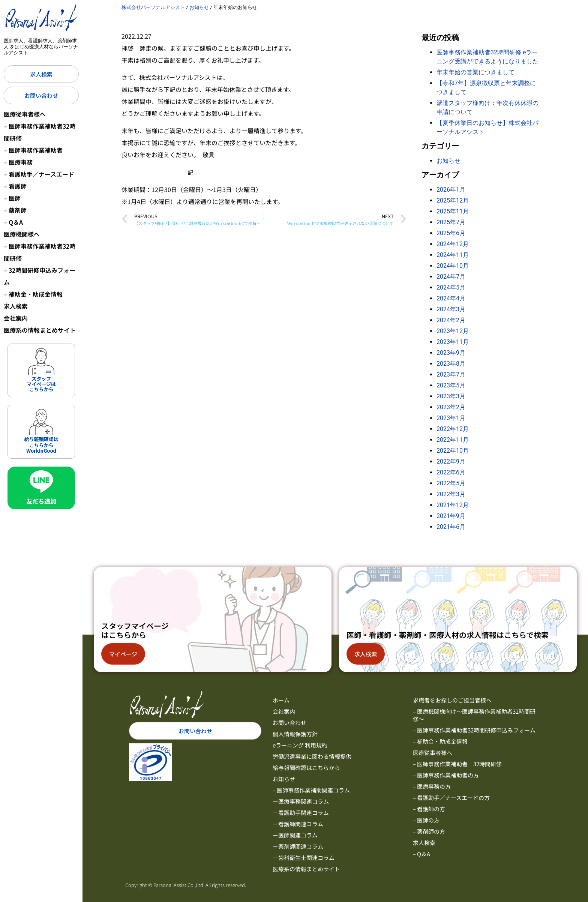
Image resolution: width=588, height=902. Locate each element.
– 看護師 (15, 186)
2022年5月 (451, 483)
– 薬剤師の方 (429, 831)
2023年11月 (453, 342)
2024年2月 (451, 320)
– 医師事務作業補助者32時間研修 (40, 132)
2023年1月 (451, 418)
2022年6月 (451, 472)
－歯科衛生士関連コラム (304, 858)
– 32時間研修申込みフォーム (40, 276)
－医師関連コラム (295, 835)
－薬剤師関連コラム (298, 846)
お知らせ (448, 161)
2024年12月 (453, 244)
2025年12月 (453, 200)
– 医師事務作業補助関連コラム (311, 790)
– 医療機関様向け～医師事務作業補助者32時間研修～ (474, 715)
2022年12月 (453, 429)
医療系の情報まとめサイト (40, 330)
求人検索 (16, 306)
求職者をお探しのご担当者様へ (452, 700)
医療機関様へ (22, 234)
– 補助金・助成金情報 (33, 294)
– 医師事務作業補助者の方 (446, 775)
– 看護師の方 (429, 809)
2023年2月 (451, 407)
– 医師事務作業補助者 (33, 150)
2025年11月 (453, 211)
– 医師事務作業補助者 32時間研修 (457, 764)
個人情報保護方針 (295, 734)
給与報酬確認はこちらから (306, 768)
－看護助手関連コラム (301, 813)
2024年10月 (453, 266)
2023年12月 (453, 331)
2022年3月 (451, 494)
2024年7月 (451, 277)
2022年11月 (453, 440)
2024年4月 (451, 298)
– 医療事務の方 (432, 786)
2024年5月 (451, 287)
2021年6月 (451, 527)
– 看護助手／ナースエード (39, 174)
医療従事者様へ (25, 114)
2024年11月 (453, 255)
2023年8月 (451, 364)
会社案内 (16, 318)
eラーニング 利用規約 (300, 745)
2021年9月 (451, 516)
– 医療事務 (18, 162)
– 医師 (12, 198)
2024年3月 (451, 309)
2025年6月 (451, 233)
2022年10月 (453, 451)
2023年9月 (451, 353)
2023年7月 (451, 374)
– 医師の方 (426, 820)
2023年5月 (451, 385)
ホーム (281, 700)
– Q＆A (13, 222)
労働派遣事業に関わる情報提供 (312, 756)
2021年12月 (453, 505)
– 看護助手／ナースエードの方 (451, 798)
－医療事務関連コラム (301, 801)
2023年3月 (451, 396)
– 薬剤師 (15, 210)
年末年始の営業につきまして (475, 72)
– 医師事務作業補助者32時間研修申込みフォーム (474, 730)
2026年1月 (451, 190)
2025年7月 (451, 222)
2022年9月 (451, 462)
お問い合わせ (289, 723)
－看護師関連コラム (298, 824)
